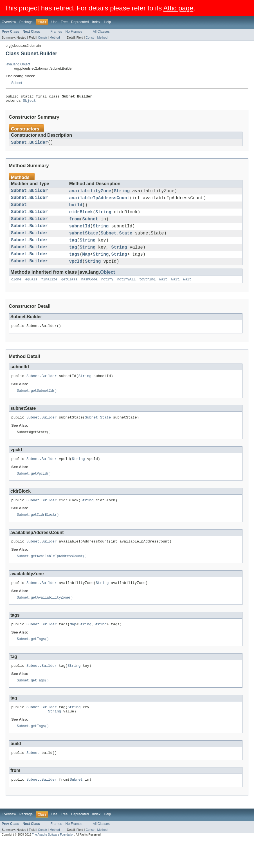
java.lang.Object (18, 64)
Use (54, 22)
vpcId (76, 273)
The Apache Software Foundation (53, 863)
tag (73, 249)
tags (74, 265)
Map (86, 265)
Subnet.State (116, 241)
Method (55, 37)
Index (96, 22)
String (122, 194)
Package (26, 22)
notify (107, 292)
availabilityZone (90, 194)
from (74, 225)
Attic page (178, 8)
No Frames (74, 32)
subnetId (80, 233)
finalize (49, 292)
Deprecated (80, 22)
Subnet (17, 83)
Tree (64, 22)
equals (31, 292)
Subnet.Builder (29, 145)
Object (30, 102)
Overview (9, 22)
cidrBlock (81, 218)
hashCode (89, 292)
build (76, 210)
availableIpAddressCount (99, 202)
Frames (56, 32)
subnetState (84, 241)
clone (16, 292)
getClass (69, 292)
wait (163, 292)
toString (147, 292)
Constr (42, 37)
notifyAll (126, 292)
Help (107, 22)
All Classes (101, 32)
